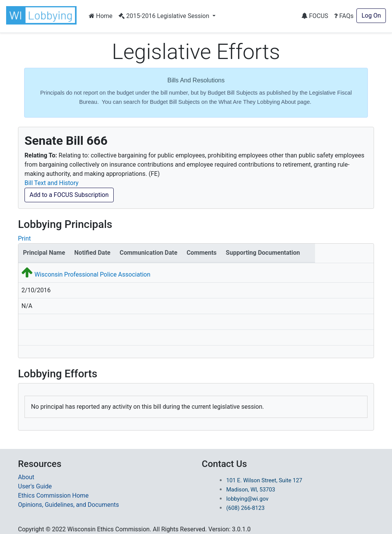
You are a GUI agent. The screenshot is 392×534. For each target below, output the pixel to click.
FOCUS (315, 16)
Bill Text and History (51, 183)
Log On (371, 16)
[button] (43, 15)
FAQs (344, 16)
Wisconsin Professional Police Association (92, 274)
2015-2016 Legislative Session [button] (165, 16)
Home (101, 16)
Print (24, 238)
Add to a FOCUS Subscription (69, 195)
